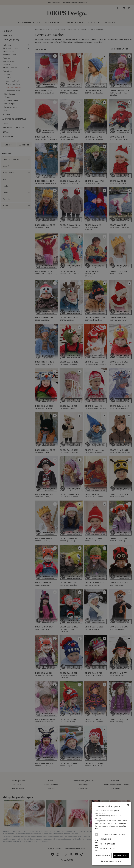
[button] (112, 861)
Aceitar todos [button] (121, 855)
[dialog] (112, 834)
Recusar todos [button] (103, 855)
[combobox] (128, 805)
